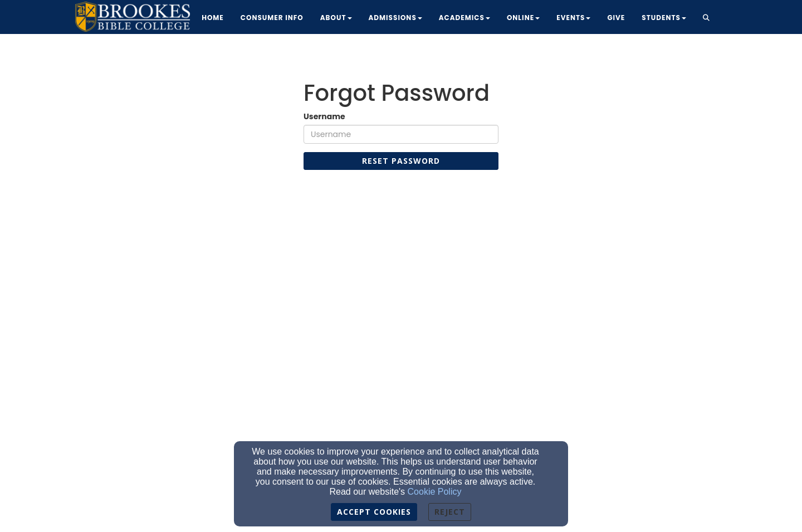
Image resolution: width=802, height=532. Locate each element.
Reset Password (401, 161)
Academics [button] (464, 18)
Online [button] (523, 18)
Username (324, 116)
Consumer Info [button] (272, 18)
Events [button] (573, 18)
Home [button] (213, 18)
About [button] (336, 18)
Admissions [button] (395, 18)
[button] (706, 18)
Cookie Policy (435, 492)
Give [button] (616, 18)
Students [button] (664, 18)
